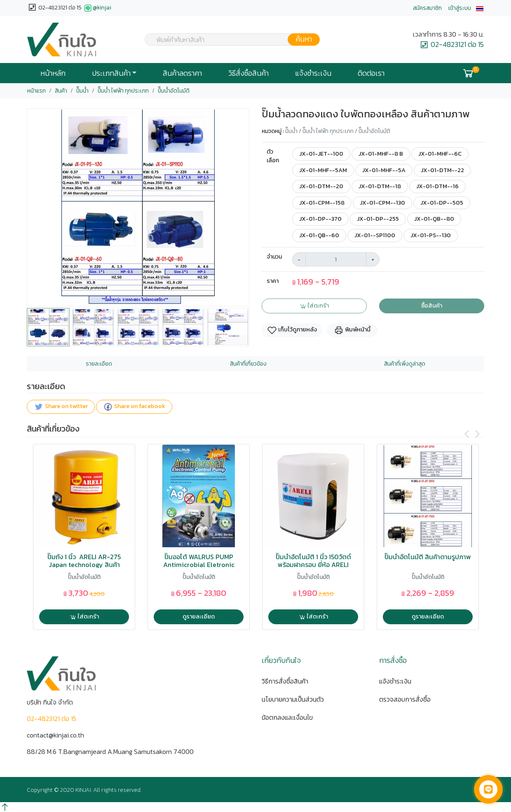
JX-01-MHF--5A (384, 170)
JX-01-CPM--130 (382, 203)
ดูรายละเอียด (199, 616)
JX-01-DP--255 (378, 219)
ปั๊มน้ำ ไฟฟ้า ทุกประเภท (123, 91)
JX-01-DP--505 (442, 203)
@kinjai (97, 8)
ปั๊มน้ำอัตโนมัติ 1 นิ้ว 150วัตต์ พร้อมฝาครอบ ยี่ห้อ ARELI (313, 561)
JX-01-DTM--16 (437, 186)
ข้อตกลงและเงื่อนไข (287, 717)
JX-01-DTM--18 (380, 186)
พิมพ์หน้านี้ (352, 330)
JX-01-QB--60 (319, 235)
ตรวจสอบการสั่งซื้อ (405, 699)
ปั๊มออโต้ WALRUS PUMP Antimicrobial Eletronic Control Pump (199, 565)
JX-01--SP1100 (375, 235)
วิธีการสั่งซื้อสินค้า (285, 681)
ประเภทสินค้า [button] (111, 73)
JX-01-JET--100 (321, 154)
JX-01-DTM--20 (321, 186)
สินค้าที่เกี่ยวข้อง (248, 364)
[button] (480, 8)
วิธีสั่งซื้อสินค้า (248, 73)
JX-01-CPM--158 (322, 203)
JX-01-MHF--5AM (323, 170)
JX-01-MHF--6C (440, 154)
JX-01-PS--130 (431, 235)
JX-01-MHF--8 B (381, 154)
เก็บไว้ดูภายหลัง (292, 330)
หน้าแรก (36, 91)
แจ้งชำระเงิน (313, 73)
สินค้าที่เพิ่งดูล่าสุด (405, 364)
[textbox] (227, 40)
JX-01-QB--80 (434, 219)
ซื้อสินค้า (432, 306)
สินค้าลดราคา (182, 73)
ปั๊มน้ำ (82, 91)
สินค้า (61, 91)
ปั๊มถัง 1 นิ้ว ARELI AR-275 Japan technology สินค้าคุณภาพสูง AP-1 (84, 565)
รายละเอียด (99, 364)
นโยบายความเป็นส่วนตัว (293, 699)
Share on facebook (134, 407)
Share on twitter (61, 407)
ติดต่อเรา (371, 73)
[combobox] (227, 40)
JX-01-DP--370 (320, 219)
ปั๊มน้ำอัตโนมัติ (174, 91)
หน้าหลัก (53, 73)
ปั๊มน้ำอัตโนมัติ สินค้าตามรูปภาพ (428, 557)
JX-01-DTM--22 (442, 170)
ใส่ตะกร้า (314, 306)
